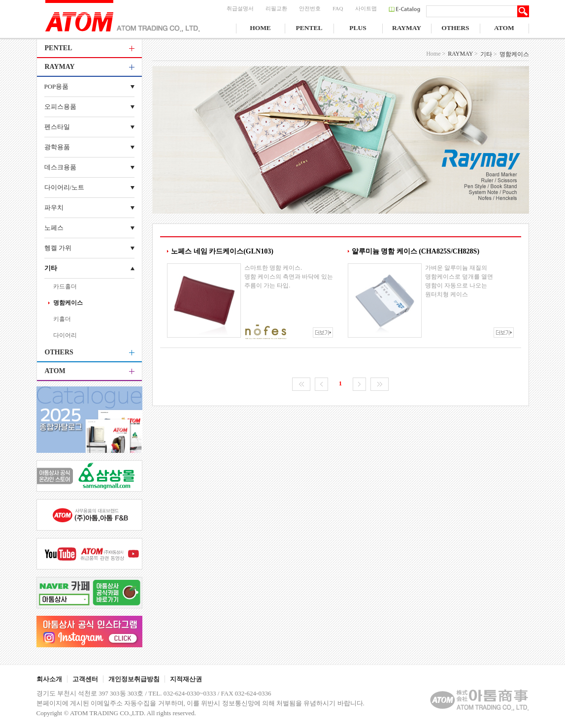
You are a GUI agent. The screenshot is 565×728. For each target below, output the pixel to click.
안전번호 (310, 8)
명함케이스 (68, 303)
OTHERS (455, 28)
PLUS (358, 28)
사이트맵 (366, 8)
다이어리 (65, 335)
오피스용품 (60, 107)
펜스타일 (57, 127)
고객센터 (85, 679)
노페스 (54, 228)
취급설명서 (240, 8)
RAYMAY (407, 28)
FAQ (338, 8)
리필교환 (276, 8)
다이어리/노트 (65, 187)
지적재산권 (186, 679)
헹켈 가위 (58, 248)
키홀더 (62, 319)
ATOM (504, 28)
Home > (436, 54)
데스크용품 (60, 167)
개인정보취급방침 (134, 679)
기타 (51, 268)
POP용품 (57, 86)
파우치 (54, 207)
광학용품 (57, 147)
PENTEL (309, 28)
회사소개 (49, 679)
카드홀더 (65, 286)
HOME (260, 28)
